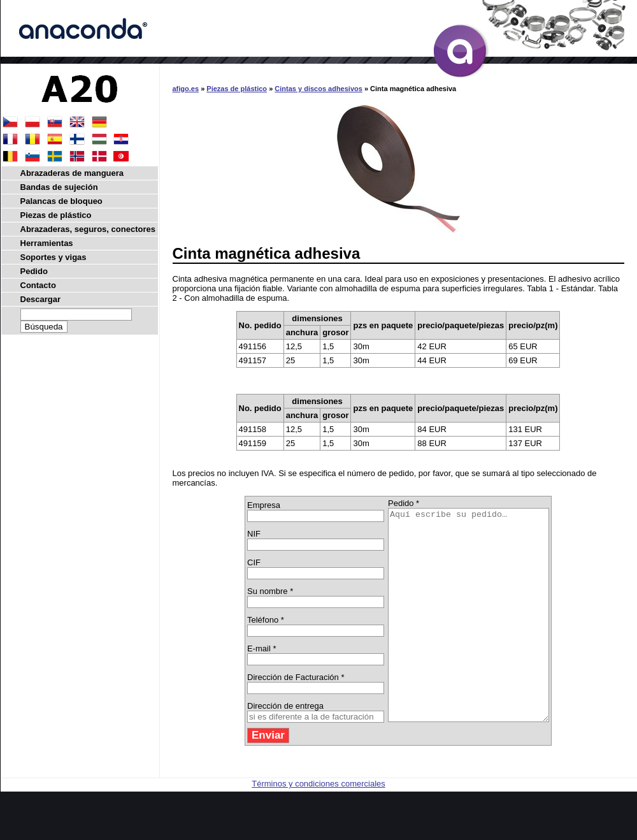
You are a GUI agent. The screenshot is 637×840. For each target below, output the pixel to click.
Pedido (34, 271)
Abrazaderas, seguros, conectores (88, 229)
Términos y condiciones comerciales (318, 826)
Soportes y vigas (54, 257)
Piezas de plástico (237, 89)
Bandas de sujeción (59, 187)
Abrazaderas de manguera (72, 173)
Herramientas (47, 243)
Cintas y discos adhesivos (318, 89)
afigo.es (186, 89)
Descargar (41, 299)
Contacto (38, 285)
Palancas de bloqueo (61, 201)
